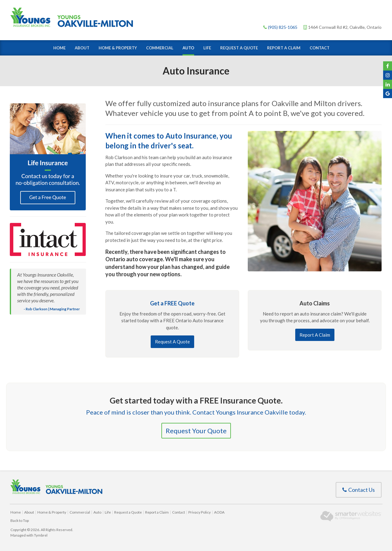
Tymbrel (41, 535)
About (82, 48)
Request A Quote (172, 342)
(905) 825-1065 (283, 27)
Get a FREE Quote (172, 303)
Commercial (160, 48)
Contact (320, 48)
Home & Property (118, 48)
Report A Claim (315, 335)
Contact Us (359, 490)
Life (207, 48)
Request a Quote (239, 48)
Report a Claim (284, 48)
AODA (219, 512)
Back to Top (20, 520)
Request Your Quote (196, 431)
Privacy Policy (200, 512)
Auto (188, 48)
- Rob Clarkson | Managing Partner (52, 309)
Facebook (388, 66)
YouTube (388, 84)
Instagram (388, 75)
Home (59, 48)
